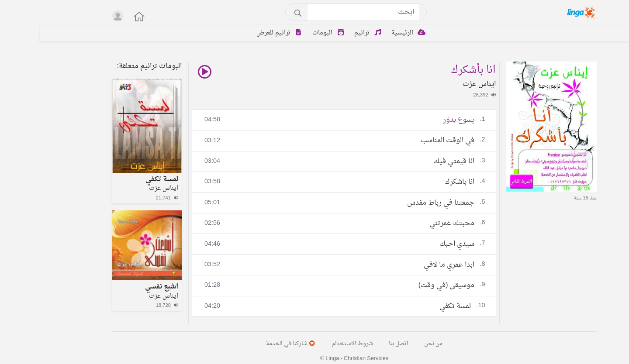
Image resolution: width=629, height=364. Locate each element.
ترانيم (330, 33)
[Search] (324, 12)
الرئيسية (370, 33)
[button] (95, 17)
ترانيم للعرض (241, 33)
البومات (290, 33)
